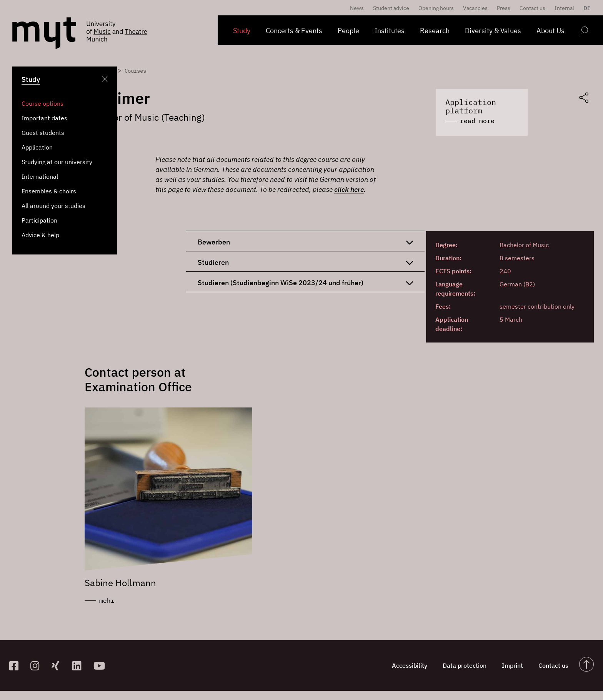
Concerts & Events (294, 31)
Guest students (43, 133)
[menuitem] (585, 8)
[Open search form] (584, 32)
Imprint (512, 665)
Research (435, 31)
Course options (42, 103)
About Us (551, 31)
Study (242, 31)
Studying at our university (57, 162)
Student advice (391, 8)
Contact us (532, 8)
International (40, 176)
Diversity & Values (493, 31)
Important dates (44, 118)
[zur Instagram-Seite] (38, 666)
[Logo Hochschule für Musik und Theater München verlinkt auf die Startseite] (44, 33)
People (348, 31)
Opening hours (436, 8)
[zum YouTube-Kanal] (101, 666)
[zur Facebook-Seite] (17, 666)
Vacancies (475, 8)
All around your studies (53, 206)
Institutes (390, 31)
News (357, 8)
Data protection (465, 665)
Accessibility (410, 665)
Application (37, 147)
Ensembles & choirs (49, 191)
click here (349, 189)
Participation (39, 220)
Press (504, 8)
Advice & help (40, 235)
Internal (564, 8)
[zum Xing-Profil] (59, 666)
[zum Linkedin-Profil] (80, 666)
